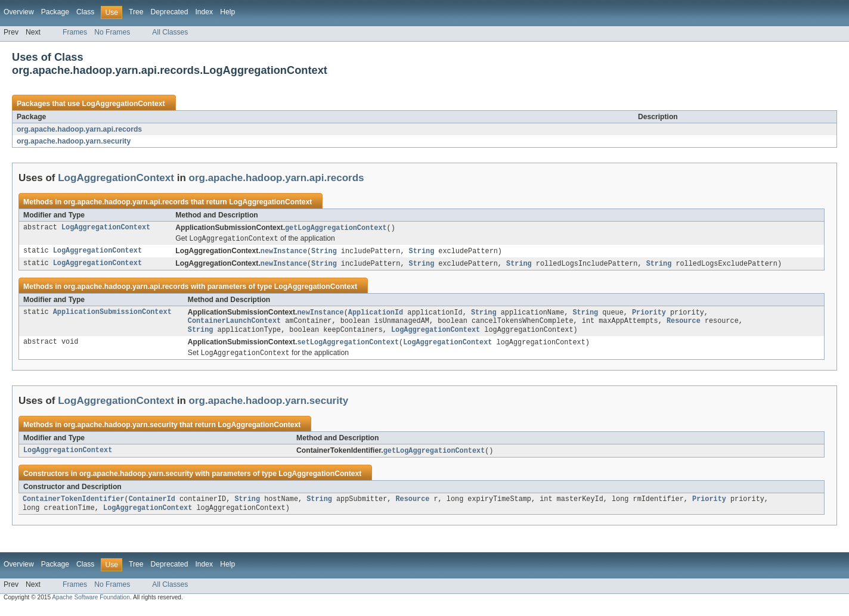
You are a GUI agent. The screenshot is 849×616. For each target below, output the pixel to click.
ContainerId (152, 506)
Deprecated (170, 12)
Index (204, 12)
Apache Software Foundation (91, 606)
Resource (684, 325)
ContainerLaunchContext (234, 325)
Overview (19, 12)
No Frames (112, 32)
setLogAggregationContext (348, 347)
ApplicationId (376, 315)
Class (85, 12)
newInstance (284, 253)
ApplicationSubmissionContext (112, 315)
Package (55, 12)
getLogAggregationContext (336, 228)
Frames (75, 32)
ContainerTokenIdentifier (74, 506)
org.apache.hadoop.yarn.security (74, 141)
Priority (649, 315)
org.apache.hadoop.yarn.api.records (79, 129)
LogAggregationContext (123, 104)
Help (227, 12)
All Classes (170, 32)
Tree (136, 12)
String (324, 253)
